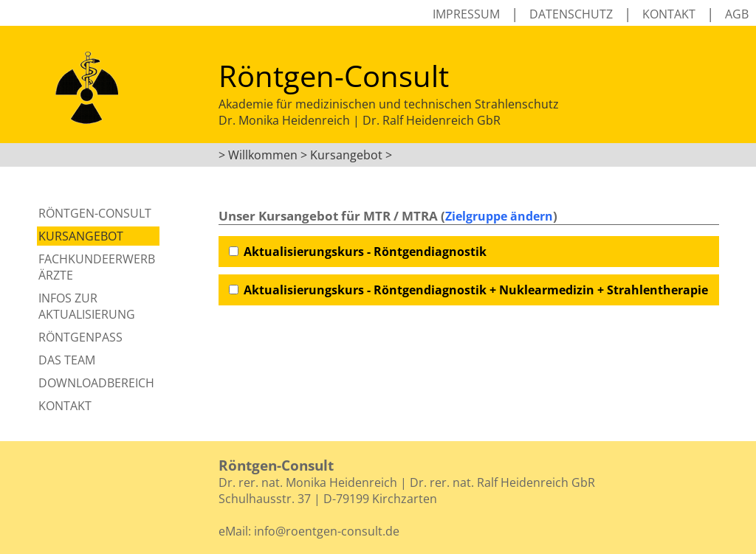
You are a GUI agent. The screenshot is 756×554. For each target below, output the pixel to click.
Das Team (67, 360)
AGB (737, 14)
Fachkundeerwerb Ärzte (97, 267)
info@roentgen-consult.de (327, 531)
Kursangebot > (351, 155)
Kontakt (669, 14)
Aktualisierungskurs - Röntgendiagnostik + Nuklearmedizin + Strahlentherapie (476, 290)
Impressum (466, 14)
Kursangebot (81, 236)
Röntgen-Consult (95, 213)
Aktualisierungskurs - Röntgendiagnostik (365, 252)
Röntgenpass (80, 337)
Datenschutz (571, 14)
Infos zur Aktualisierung (87, 306)
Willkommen (263, 155)
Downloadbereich (96, 383)
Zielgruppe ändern (499, 216)
